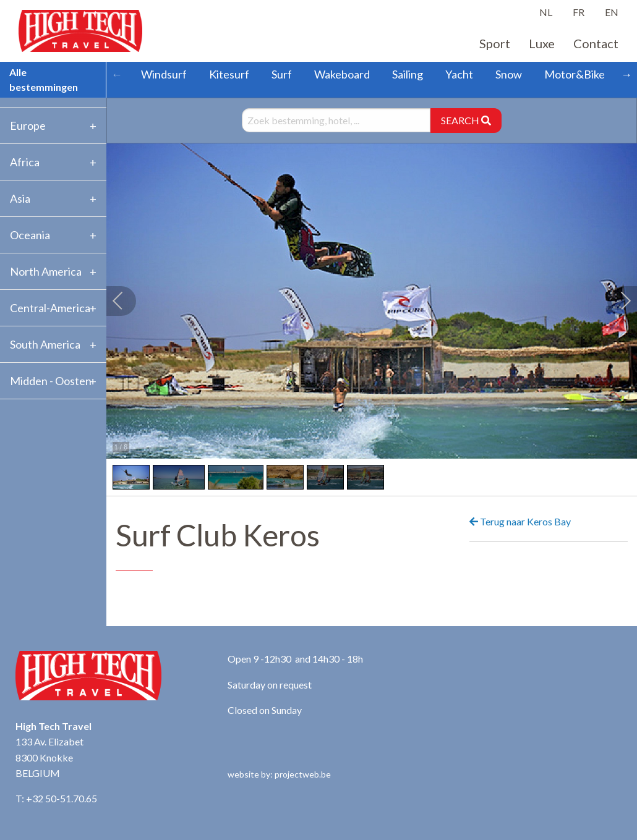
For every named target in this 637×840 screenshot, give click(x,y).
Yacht (459, 74)
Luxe (542, 43)
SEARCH (466, 120)
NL (546, 12)
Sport (495, 43)
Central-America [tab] (50, 308)
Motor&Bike (575, 74)
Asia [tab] (20, 198)
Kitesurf (229, 74)
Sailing (408, 74)
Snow (509, 74)
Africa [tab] (25, 162)
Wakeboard (342, 74)
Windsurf (164, 74)
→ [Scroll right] (626, 74)
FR (579, 12)
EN (612, 12)
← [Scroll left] (117, 74)
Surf (282, 74)
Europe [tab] (28, 125)
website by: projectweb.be (279, 774)
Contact (596, 43)
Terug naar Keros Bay (520, 521)
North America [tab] (46, 271)
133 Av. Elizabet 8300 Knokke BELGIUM (49, 757)
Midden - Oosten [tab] (51, 381)
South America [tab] (45, 344)
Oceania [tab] (30, 235)
